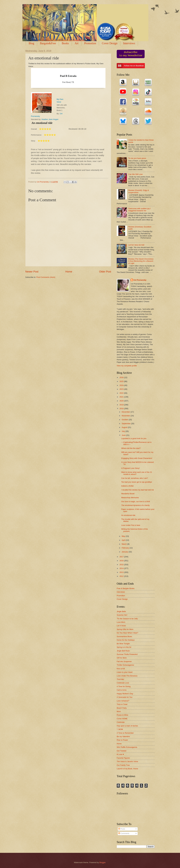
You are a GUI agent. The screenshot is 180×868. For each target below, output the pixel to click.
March (124, 544)
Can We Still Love (135, 174)
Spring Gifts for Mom (125, 629)
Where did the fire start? (131, 448)
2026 (122, 377)
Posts (122, 829)
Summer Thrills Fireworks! (127, 654)
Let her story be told (136, 245)
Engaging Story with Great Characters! (137, 458)
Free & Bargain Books (126, 588)
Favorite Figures (123, 758)
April (124, 540)
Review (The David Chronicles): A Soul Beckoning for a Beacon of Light (141, 261)
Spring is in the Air (124, 647)
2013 (122, 572)
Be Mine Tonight (123, 644)
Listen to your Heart (125, 672)
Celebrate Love (123, 683)
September (126, 424)
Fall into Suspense (124, 661)
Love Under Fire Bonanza (127, 676)
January (125, 552)
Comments (124, 833)
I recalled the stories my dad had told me (138, 490)
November (126, 416)
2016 (122, 561)
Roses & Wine (122, 715)
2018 (122, 409)
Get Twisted (121, 751)
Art (77, 43)
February (126, 548)
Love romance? (123, 701)
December (126, 412)
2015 (122, 565)
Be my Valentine (123, 736)
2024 (122, 385)
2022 (122, 393)
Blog (31, 43)
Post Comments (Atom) (46, 277)
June (124, 435)
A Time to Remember (125, 733)
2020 (122, 401)
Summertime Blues (124, 636)
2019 (122, 405)
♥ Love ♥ (120, 754)
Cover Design (110, 43)
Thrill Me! (120, 679)
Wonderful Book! (128, 494)
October (125, 420)
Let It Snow (121, 626)
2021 (122, 397)
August (125, 427)
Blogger (103, 862)
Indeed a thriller (127, 486)
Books (65, 43)
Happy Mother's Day (125, 694)
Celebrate (121, 722)
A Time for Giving (124, 686)
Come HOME (122, 719)
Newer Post (32, 272)
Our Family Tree (123, 765)
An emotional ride (128, 515)
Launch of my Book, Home (127, 769)
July (123, 431)
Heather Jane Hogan (50, 119)
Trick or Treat (122, 704)
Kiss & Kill (121, 669)
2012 (122, 576)
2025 (122, 381)
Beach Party (122, 708)
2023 (122, 389)
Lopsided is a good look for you (134, 438)
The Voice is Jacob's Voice (127, 761)
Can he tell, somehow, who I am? (135, 478)
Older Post (105, 272)
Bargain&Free (48, 43)
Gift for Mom (122, 658)
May (124, 536)
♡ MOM (120, 729)
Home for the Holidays (126, 640)
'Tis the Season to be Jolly (127, 619)
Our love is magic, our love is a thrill (135, 501)
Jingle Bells (121, 611)
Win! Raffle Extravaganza (127, 747)
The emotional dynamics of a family (135, 505)
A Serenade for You (125, 697)
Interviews (129, 43)
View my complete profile (127, 366)
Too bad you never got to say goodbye (137, 482)
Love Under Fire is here (131, 525)
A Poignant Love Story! (130, 468)
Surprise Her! (122, 615)
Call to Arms (122, 690)
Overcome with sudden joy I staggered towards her (139, 210)
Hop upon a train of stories (127, 726)
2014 (122, 568)
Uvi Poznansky (140, 280)
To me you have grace (137, 158)
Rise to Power (122, 740)
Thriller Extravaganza (125, 665)
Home (69, 272)
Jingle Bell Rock (123, 651)
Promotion (90, 43)
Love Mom (121, 622)
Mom (119, 711)
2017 (122, 557)
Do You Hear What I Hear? (127, 633)
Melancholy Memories (130, 498)
